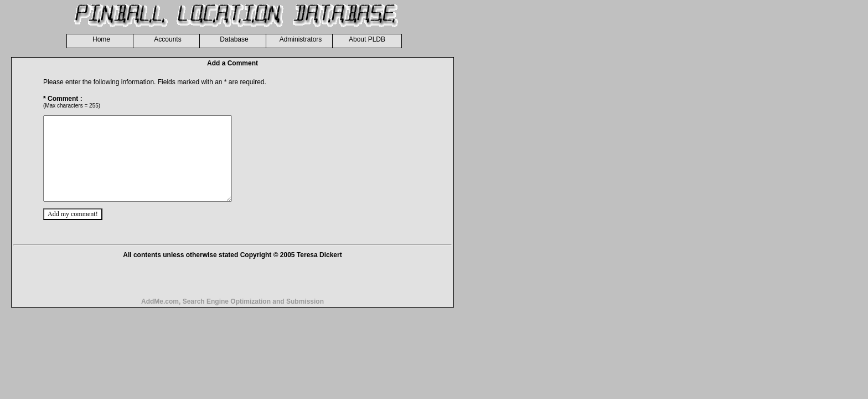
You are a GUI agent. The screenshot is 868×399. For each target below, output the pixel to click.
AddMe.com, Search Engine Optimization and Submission (232, 318)
